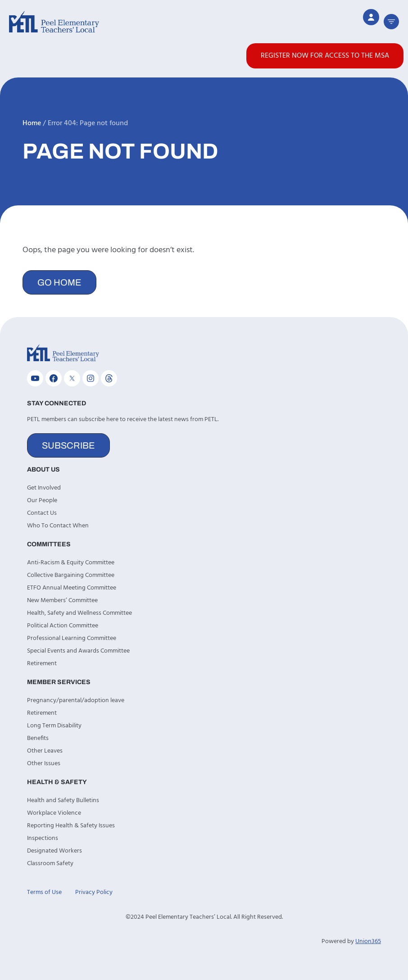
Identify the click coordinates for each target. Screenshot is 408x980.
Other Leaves (45, 751)
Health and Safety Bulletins (63, 801)
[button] (391, 22)
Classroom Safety (50, 864)
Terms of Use (44, 892)
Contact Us (42, 513)
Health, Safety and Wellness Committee (79, 613)
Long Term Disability (54, 726)
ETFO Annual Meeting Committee (72, 588)
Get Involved (44, 488)
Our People (42, 501)
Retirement (42, 664)
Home (32, 123)
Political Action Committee (63, 626)
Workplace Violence (54, 813)
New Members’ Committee (62, 601)
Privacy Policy (94, 892)
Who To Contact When (58, 526)
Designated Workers (54, 851)
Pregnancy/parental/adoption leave (76, 701)
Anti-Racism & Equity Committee (71, 563)
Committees (49, 544)
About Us (43, 470)
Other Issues (44, 764)
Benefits (38, 738)
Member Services (59, 682)
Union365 (368, 941)
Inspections (43, 838)
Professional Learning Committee (72, 638)
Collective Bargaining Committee (71, 575)
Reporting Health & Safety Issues (71, 826)
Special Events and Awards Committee (78, 651)
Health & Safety (57, 782)
